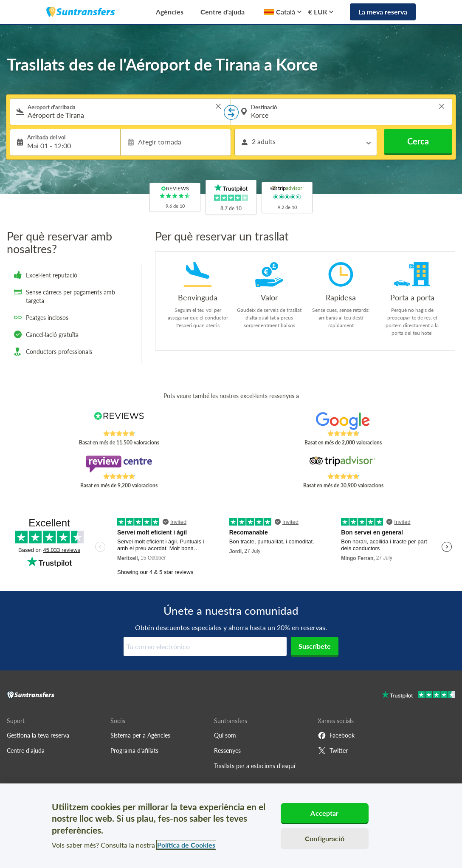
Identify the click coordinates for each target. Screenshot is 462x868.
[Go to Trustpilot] (418, 696)
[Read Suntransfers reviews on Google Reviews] (343, 421)
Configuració (325, 838)
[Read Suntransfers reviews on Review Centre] (119, 464)
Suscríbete (315, 646)
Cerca (418, 141)
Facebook (336, 735)
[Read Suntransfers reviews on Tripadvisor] (343, 464)
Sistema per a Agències (140, 735)
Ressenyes (227, 751)
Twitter (333, 751)
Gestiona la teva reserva (38, 735)
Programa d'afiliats (134, 751)
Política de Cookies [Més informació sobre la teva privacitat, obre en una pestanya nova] (186, 845)
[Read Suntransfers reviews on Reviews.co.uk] (119, 421)
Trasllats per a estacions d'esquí (255, 766)
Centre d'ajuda (223, 12)
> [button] (218, 106)
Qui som (225, 735)
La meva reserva (383, 12)
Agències (170, 12)
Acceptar (324, 813)
